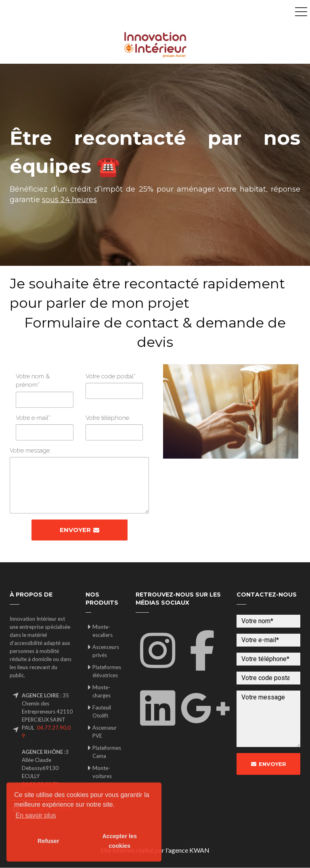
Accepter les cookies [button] (119, 841)
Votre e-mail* (33, 418)
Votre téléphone (107, 418)
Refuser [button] (48, 841)
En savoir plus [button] (36, 815)
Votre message (30, 451)
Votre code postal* (111, 376)
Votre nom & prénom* (33, 381)
